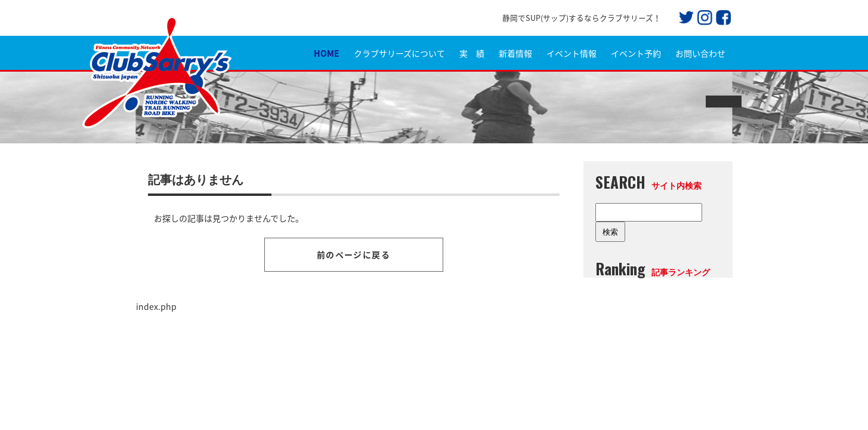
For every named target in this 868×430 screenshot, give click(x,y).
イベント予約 (636, 53)
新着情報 (515, 53)
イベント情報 (572, 53)
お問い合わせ (700, 53)
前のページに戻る (353, 254)
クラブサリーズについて (399, 53)
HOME (327, 53)
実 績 (472, 53)
